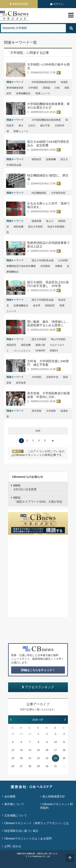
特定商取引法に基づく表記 (21, 831)
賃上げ (50, 221)
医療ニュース (43, 93)
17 (55, 750)
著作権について (14, 804)
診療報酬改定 (23, 93)
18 (64, 750)
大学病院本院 (58, 193)
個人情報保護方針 (54, 796)
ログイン (58, 4)
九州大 (32, 126)
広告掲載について (16, 815)
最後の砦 (40, 345)
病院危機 (18, 227)
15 (38, 750)
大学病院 (33, 88)
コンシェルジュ (22, 351)
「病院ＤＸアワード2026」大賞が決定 (38, 500)
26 (13, 766)
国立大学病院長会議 (43, 260)
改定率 (37, 306)
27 (21, 766)
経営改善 (21, 383)
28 (13, 734)
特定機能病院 (39, 193)
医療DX (54, 351)
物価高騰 (36, 221)
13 (21, 750)
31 (55, 766)
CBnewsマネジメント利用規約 (56, 806)
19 (13, 758)
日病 (57, 88)
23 (47, 758)
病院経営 (36, 159)
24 (55, 758)
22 (38, 758)
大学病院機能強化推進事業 (46, 120)
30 (30, 734)
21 (30, 758)
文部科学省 (52, 377)
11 (64, 742)
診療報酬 (51, 159)
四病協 (46, 88)
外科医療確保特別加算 (44, 82)
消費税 (59, 266)
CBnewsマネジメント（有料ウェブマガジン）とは (36, 823)
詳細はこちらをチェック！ (38, 670)
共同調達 (45, 266)
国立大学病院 (35, 227)
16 (47, 750)
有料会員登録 (20, 4)
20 (21, 758)
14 (30, 750)
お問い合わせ (13, 846)
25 (64, 758)
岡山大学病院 (58, 339)
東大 (21, 126)
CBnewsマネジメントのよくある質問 (28, 838)
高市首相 (36, 411)
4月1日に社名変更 (25, 487)
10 (55, 742)
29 (21, 734)
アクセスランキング (38, 687)
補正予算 (45, 126)
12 (13, 750)
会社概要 (10, 796)
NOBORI (40, 351)
